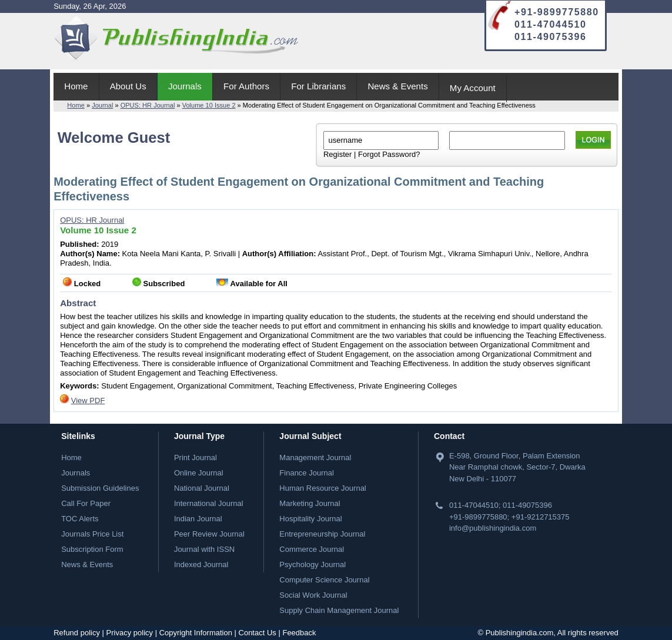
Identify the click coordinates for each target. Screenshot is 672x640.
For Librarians (318, 86)
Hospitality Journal (310, 519)
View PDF (88, 401)
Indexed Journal (201, 564)
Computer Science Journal (324, 580)
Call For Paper (86, 503)
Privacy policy (130, 633)
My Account (473, 88)
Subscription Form (92, 549)
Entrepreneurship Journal (322, 534)
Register (337, 154)
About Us (128, 86)
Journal (102, 105)
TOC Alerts (80, 519)
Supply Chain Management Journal (339, 610)
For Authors (246, 86)
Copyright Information (196, 633)
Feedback (299, 633)
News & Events (397, 86)
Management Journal (315, 458)
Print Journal (195, 458)
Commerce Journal (312, 549)
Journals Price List (92, 534)
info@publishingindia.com (493, 528)
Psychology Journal (312, 564)
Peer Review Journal (209, 534)
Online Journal (199, 473)
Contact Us (258, 633)
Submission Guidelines (100, 488)
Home (76, 86)
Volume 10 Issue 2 (209, 105)
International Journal (209, 503)
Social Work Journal (313, 595)
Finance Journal (307, 473)
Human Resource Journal (322, 488)
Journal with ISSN (204, 549)
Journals (185, 86)
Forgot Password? (389, 154)
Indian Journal (198, 519)
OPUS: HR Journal (148, 105)
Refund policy (77, 633)
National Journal (202, 488)
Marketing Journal (310, 503)
